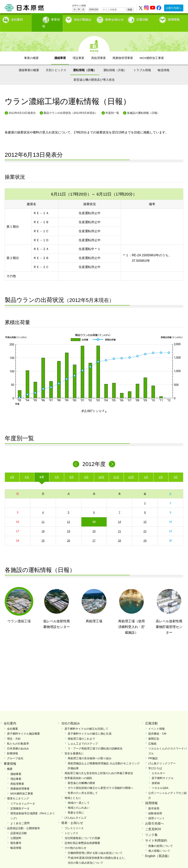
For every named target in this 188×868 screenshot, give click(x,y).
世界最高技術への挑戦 (78, 771)
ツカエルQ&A (160, 781)
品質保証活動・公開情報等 (23, 821)
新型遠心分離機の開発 (81, 776)
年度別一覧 (112, 106)
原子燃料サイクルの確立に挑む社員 (90, 727)
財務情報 (13, 747)
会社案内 (17, 19)
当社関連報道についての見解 (82, 831)
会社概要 (13, 722)
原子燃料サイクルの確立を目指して (86, 722)
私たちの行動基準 (18, 737)
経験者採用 (155, 807)
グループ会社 (15, 752)
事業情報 (48, 19)
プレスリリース (74, 821)
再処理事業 (98, 51)
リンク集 (151, 828)
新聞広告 (154, 732)
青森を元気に (76, 806)
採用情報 (174, 19)
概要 (10, 762)
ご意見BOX (153, 822)
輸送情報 (164, 63)
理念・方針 (14, 732)
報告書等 (16, 836)
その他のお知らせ (76, 841)
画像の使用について (161, 839)
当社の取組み (83, 19)
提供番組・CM (157, 727)
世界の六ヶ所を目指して (83, 786)
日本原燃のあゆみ (18, 742)
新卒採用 (154, 802)
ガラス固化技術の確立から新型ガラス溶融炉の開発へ (101, 781)
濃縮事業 (60, 51)
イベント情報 (157, 722)
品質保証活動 (19, 826)
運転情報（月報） (115, 63)
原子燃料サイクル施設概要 (23, 727)
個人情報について (159, 844)
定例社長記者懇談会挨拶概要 (82, 836)
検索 (130, 10)
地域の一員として (79, 796)
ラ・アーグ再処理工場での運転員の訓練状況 (95, 742)
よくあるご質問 (20, 816)
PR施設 (153, 752)
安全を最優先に (74, 747)
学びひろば (155, 761)
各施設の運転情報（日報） (143, 106)
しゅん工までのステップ (83, 737)
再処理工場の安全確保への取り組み (90, 752)
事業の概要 (31, 51)
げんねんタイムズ (76, 811)
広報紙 (152, 737)
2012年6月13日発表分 (22, 106)
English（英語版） (158, 849)
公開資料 (16, 831)
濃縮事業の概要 (29, 63)
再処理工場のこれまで (81, 732)
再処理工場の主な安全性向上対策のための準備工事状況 (99, 766)
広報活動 (142, 19)
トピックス (71, 826)
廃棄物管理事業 (123, 51)
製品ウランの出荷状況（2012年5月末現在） (71, 106)
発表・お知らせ (72, 816)
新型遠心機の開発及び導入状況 (94, 73)
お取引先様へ (174, 8)
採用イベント (157, 812)
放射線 (156, 776)
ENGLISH (94, 10)
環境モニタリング (18, 792)
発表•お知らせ (114, 19)
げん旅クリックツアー (162, 757)
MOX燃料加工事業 (152, 51)
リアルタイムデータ (23, 797)
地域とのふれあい (79, 801)
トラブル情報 (142, 63)
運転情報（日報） (85, 63)
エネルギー (158, 766)
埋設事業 (78, 51)
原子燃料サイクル (163, 771)
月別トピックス (56, 63)
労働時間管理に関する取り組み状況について (95, 846)
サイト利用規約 (156, 834)
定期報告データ (20, 802)
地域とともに (73, 791)
